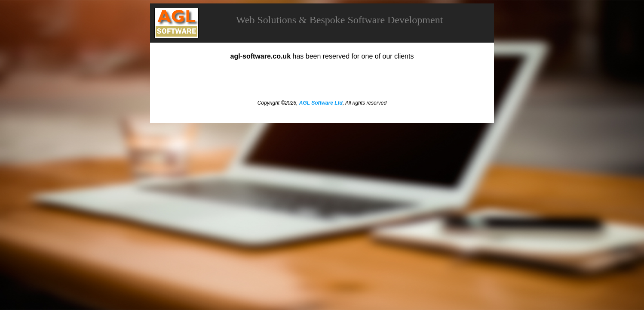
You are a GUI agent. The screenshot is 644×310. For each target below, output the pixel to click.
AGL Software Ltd (321, 103)
